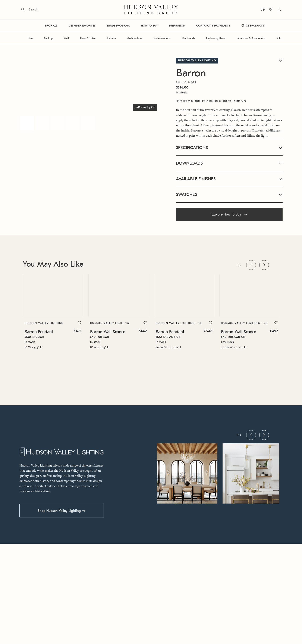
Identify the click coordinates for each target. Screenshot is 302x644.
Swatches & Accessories (251, 38)
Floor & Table (88, 38)
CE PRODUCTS (253, 26)
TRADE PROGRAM (118, 26)
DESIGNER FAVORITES (82, 26)
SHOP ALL (51, 26)
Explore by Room (216, 38)
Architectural (135, 38)
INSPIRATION (177, 26)
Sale (279, 38)
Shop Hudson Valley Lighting (59, 511)
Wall (66, 38)
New (30, 38)
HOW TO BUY (149, 26)
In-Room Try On (145, 107)
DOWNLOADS (189, 163)
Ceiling (48, 38)
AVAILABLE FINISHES (196, 179)
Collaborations (162, 38)
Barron (191, 73)
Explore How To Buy (229, 214)
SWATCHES (186, 194)
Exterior (111, 38)
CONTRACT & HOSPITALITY (213, 26)
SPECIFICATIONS (192, 148)
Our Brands (188, 38)
